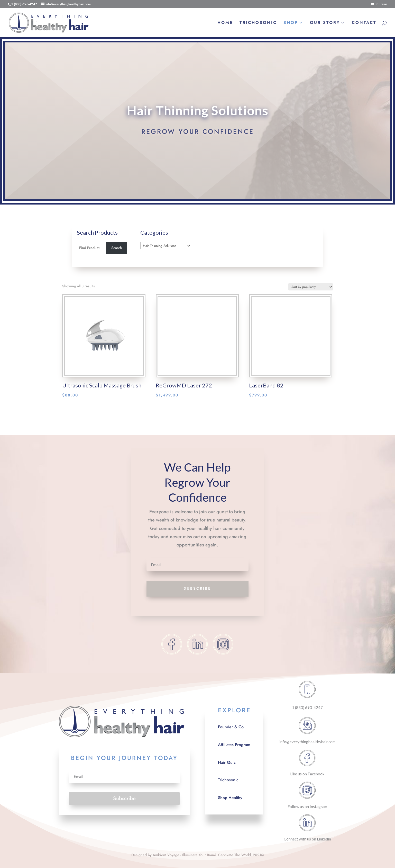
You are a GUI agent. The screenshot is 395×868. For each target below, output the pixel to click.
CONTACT (364, 23)
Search (117, 248)
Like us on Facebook (307, 774)
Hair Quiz (227, 762)
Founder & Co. (231, 727)
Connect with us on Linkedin (307, 839)
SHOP (291, 23)
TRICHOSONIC (258, 23)
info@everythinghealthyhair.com (307, 742)
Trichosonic (228, 780)
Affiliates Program (234, 745)
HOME (225, 23)
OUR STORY (325, 23)
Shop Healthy (230, 798)
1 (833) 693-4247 (307, 707)
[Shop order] (311, 287)
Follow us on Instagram (307, 807)
